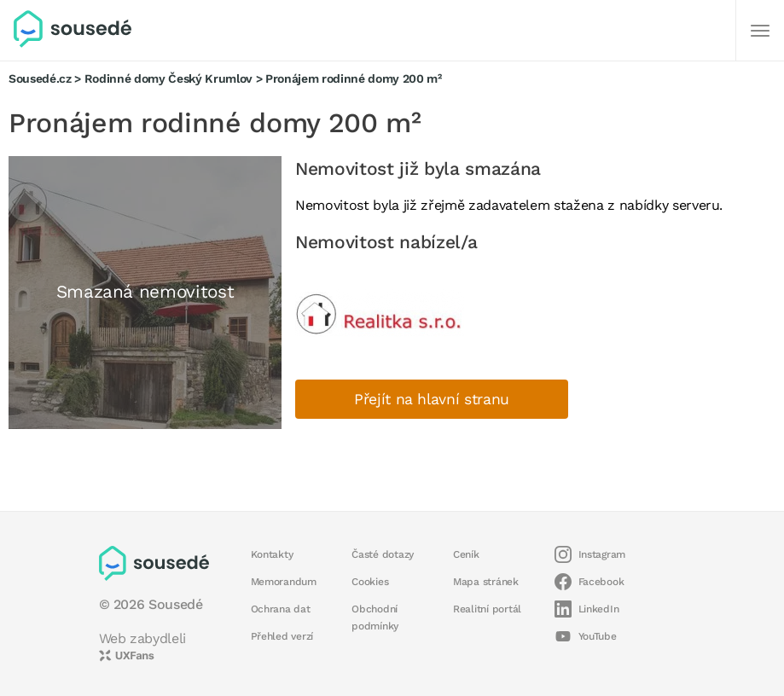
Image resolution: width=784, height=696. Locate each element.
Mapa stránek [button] (486, 582)
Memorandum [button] (284, 582)
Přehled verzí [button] (282, 636)
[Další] (760, 31)
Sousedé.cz (40, 78)
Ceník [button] (466, 554)
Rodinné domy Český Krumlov (168, 78)
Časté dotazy (383, 554)
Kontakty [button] (272, 554)
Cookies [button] (370, 582)
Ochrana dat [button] (281, 609)
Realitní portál (487, 609)
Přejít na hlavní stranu (432, 399)
